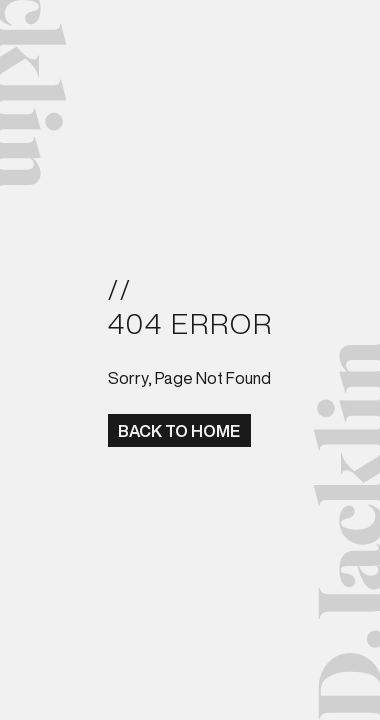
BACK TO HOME (179, 431)
